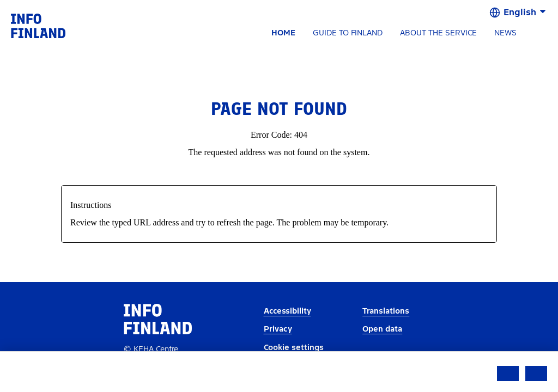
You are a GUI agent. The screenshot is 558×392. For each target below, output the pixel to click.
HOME (283, 33)
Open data (382, 329)
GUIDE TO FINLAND (348, 33)
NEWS (505, 33)
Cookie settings (294, 348)
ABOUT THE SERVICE (438, 33)
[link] (38, 25)
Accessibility (287, 311)
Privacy (278, 329)
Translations (386, 311)
